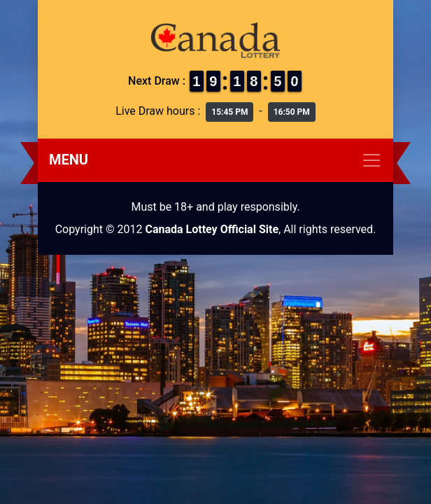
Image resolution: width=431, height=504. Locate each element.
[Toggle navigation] (215, 160)
